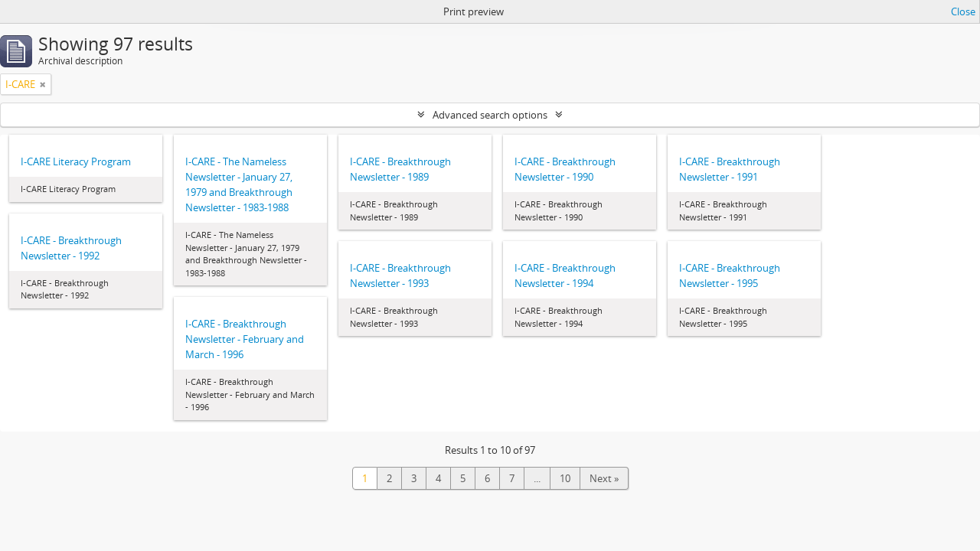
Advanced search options (490, 115)
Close (963, 11)
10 (565, 478)
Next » (604, 478)
